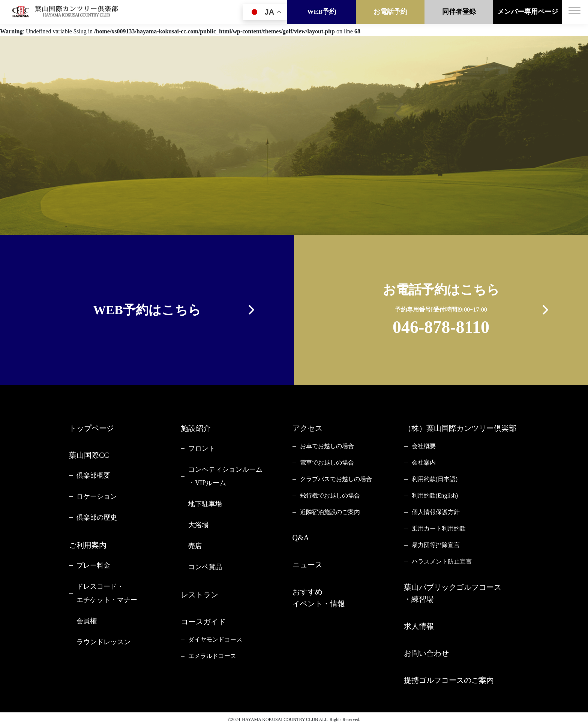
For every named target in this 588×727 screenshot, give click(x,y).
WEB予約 (322, 12)
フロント (202, 448)
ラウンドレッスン (103, 642)
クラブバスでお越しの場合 (336, 479)
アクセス (307, 428)
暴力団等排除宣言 (436, 545)
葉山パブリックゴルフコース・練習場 (453, 593)
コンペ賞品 (205, 567)
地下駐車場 (205, 504)
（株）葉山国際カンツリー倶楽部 (460, 428)
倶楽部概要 (93, 475)
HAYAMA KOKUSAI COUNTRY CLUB (280, 720)
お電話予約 (390, 12)
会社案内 (424, 462)
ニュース (307, 565)
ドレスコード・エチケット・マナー (107, 593)
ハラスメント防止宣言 (442, 561)
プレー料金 (93, 565)
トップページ (91, 428)
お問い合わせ (426, 653)
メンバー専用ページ (528, 12)
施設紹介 (196, 428)
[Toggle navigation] (575, 13)
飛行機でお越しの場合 (330, 495)
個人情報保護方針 (436, 512)
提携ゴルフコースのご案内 (449, 680)
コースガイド (203, 622)
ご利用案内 (88, 545)
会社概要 (424, 446)
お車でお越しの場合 (327, 446)
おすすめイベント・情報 (319, 598)
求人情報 (419, 626)
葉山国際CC (89, 455)
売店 (195, 546)
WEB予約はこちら (147, 310)
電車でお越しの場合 (327, 462)
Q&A (301, 538)
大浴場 (198, 525)
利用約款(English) (435, 495)
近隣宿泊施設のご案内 (330, 512)
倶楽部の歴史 (97, 517)
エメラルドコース (212, 656)
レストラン (199, 595)
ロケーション (97, 496)
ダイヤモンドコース (215, 639)
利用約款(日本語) (435, 479)
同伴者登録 (459, 12)
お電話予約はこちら (441, 311)
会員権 (87, 621)
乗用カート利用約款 (439, 528)
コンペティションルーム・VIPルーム (225, 476)
